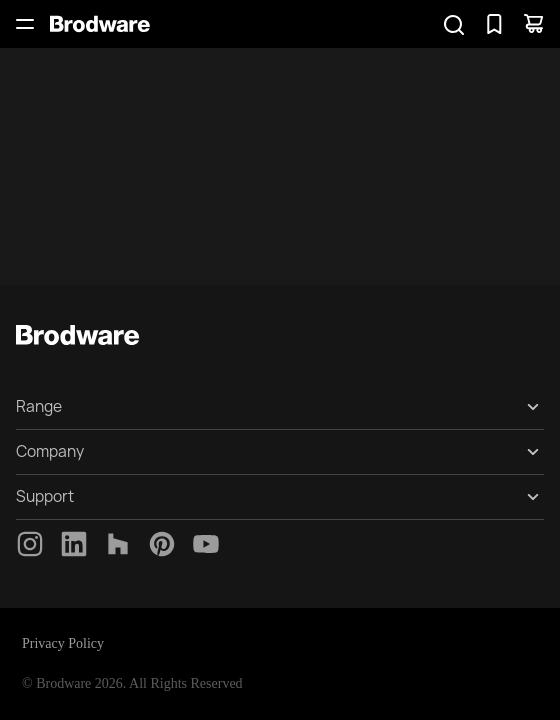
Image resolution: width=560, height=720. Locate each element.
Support (45, 496)
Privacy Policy (63, 643)
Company (50, 451)
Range (39, 406)
